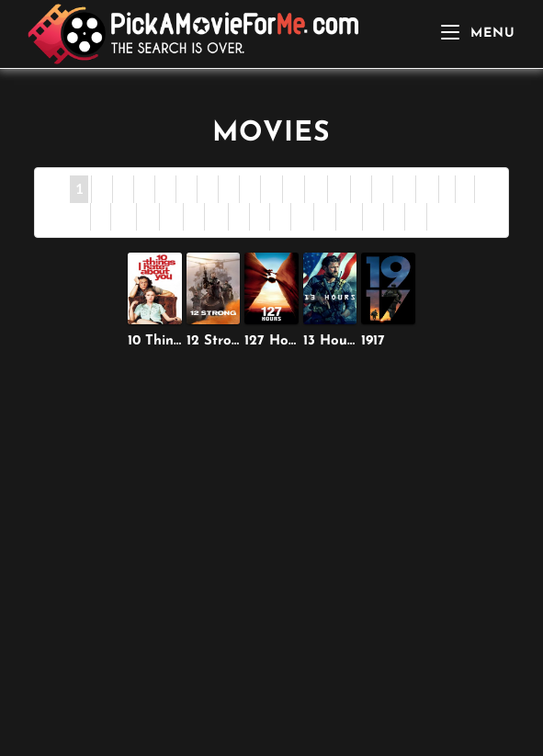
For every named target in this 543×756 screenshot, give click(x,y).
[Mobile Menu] (478, 34)
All (440, 216)
